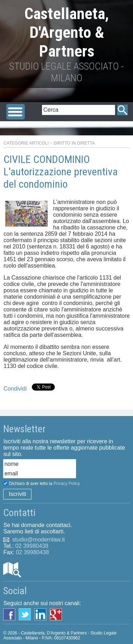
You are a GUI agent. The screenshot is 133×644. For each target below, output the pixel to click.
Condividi (15, 389)
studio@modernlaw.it (38, 540)
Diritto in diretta (74, 143)
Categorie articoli (26, 143)
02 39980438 (32, 546)
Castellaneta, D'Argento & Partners (67, 32)
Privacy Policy (67, 484)
